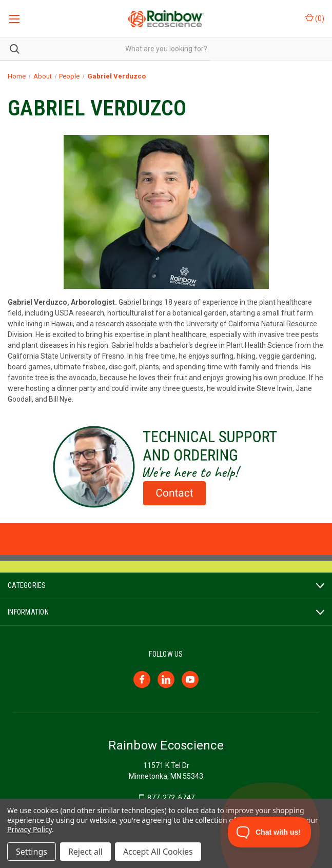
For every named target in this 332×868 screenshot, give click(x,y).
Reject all (85, 852)
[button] (166, 467)
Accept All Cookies (158, 852)
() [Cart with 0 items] (315, 18)
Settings (32, 852)
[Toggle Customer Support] (270, 832)
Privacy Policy (30, 829)
